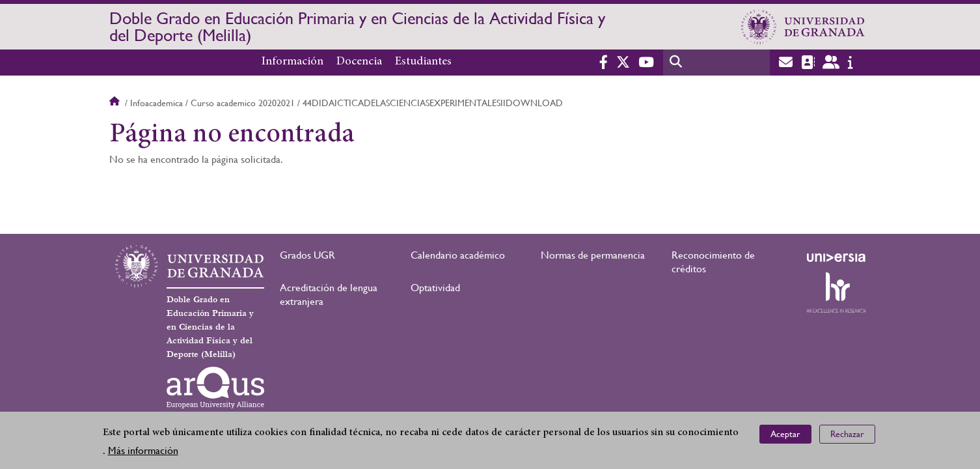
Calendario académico (458, 255)
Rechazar (847, 434)
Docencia (359, 62)
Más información (143, 451)
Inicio (116, 103)
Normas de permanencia (593, 255)
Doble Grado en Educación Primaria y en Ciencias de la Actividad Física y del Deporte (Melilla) (357, 27)
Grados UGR (307, 255)
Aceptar (785, 434)
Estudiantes (423, 62)
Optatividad (435, 288)
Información (293, 62)
